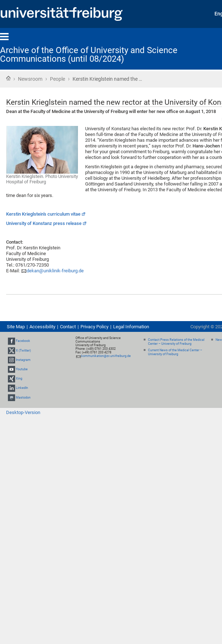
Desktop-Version (23, 412)
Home (8, 78)
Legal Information (131, 327)
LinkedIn (22, 388)
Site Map (16, 327)
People (57, 79)
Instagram (23, 360)
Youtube (22, 369)
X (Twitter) (23, 351)
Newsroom (30, 79)
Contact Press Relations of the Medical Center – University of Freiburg (176, 342)
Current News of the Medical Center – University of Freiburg (175, 352)
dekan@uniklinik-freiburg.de (55, 271)
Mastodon (23, 398)
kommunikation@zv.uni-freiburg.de (106, 356)
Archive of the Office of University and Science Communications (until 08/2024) (89, 55)
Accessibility (42, 327)
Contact (68, 327)
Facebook (23, 341)
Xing (19, 379)
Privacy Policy (94, 327)
